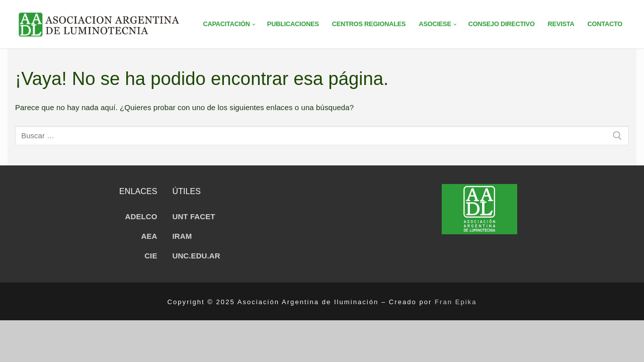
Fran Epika (456, 302)
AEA (149, 236)
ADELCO (141, 216)
